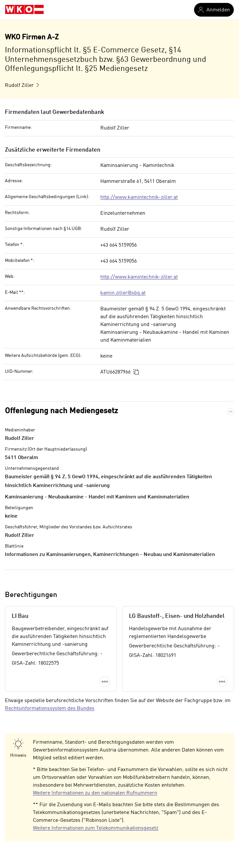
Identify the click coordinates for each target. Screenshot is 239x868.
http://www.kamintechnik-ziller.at (139, 197)
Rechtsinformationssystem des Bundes (50, 709)
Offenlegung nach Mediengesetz (61, 411)
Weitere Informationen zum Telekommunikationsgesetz (96, 828)
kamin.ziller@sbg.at (123, 293)
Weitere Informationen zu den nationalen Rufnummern (95, 793)
